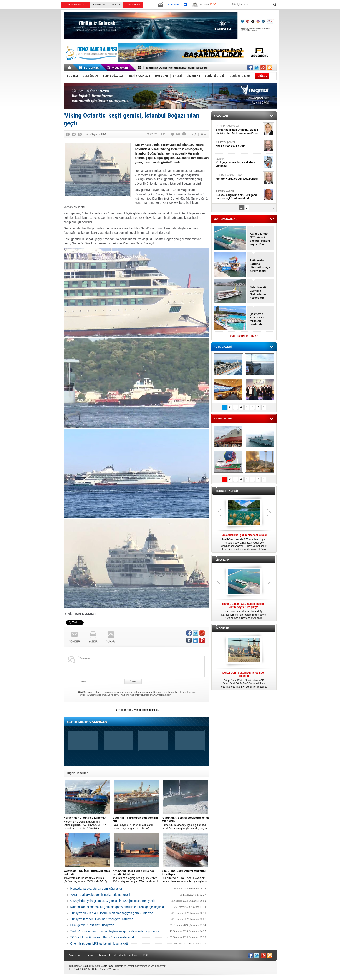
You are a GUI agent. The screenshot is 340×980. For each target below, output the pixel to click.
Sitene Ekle (99, 5)
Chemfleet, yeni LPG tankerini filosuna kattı (100, 943)
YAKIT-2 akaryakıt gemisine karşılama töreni (100, 895)
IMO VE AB (222, 628)
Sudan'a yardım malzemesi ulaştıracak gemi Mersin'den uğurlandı (115, 931)
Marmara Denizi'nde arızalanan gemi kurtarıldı (177, 68)
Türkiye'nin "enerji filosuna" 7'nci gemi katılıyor (102, 919)
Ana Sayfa (74, 955)
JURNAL (239, 162)
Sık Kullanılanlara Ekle (125, 955)
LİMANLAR (223, 560)
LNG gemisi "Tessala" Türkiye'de (92, 925)
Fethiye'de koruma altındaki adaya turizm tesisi (260, 266)
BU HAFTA (243, 336)
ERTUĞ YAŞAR (239, 195)
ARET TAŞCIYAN (239, 144)
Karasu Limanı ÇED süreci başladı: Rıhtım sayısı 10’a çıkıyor (260, 239)
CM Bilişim (113, 969)
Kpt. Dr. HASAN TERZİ (239, 177)
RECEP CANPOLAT (239, 130)
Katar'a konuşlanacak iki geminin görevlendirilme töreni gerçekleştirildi (118, 907)
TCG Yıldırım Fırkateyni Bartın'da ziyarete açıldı (103, 937)
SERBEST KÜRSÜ (227, 491)
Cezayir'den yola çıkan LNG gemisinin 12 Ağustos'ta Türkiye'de (113, 901)
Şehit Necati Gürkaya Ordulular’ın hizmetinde (258, 292)
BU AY (255, 336)
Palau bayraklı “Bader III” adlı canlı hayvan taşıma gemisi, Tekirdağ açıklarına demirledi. (136, 823)
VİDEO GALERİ (223, 419)
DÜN (232, 336)
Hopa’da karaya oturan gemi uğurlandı (96, 889)
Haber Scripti (99, 969)
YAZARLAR (221, 116)
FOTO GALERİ (223, 347)
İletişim (103, 955)
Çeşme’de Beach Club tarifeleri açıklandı (258, 319)
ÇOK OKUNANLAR (226, 219)
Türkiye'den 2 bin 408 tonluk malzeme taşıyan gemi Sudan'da (112, 913)
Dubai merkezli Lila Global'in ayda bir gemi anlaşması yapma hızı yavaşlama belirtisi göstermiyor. (186, 876)
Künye (89, 955)
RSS (145, 955)
